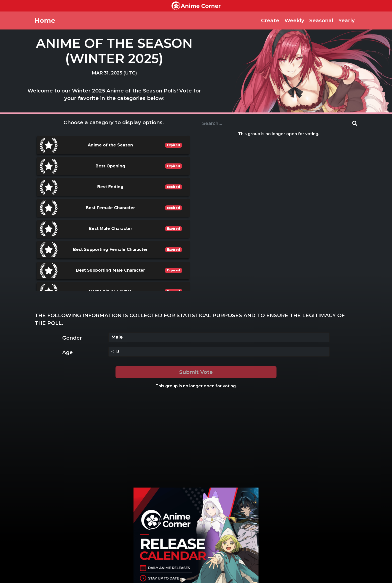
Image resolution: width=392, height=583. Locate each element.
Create (270, 20)
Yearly (347, 20)
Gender (72, 338)
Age (67, 352)
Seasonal (321, 20)
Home (45, 20)
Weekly (294, 20)
